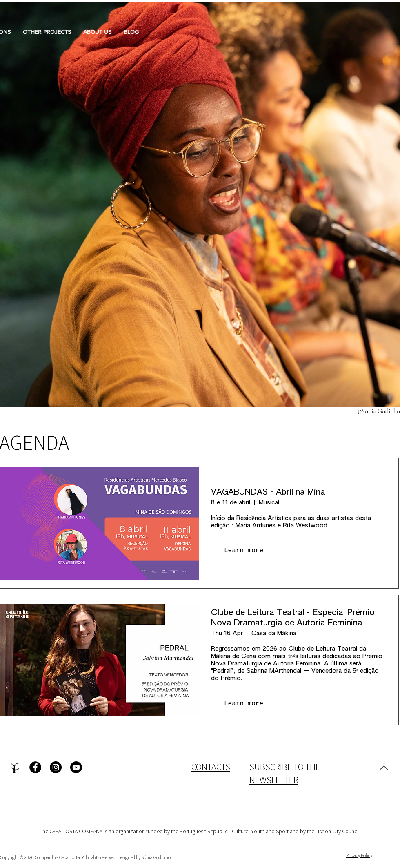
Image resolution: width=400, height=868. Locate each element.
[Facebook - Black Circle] (35, 767)
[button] (97, 32)
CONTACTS (211, 767)
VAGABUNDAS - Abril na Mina (268, 492)
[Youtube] (76, 767)
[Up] (384, 768)
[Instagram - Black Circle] (56, 767)
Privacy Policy (359, 855)
